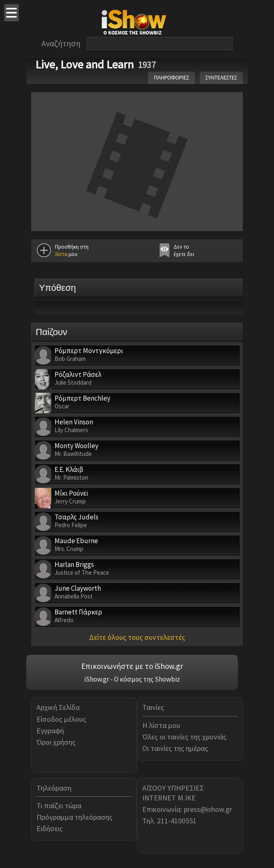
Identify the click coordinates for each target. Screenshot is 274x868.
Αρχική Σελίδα (58, 707)
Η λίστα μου (161, 725)
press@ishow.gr (208, 809)
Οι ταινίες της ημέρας (175, 748)
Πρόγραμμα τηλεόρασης (74, 817)
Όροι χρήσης (56, 742)
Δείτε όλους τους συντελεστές (137, 637)
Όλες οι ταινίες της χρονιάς (184, 737)
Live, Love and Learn (84, 64)
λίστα (61, 254)
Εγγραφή (50, 731)
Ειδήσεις (50, 828)
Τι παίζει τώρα (59, 806)
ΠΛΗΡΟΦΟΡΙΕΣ (171, 78)
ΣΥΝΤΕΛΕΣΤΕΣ (221, 78)
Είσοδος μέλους (61, 719)
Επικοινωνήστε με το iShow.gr (132, 666)
